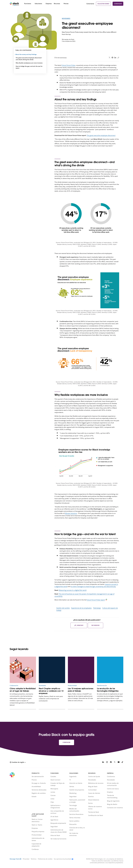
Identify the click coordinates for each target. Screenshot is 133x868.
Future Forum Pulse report (96, 600)
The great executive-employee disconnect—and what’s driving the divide (29, 59)
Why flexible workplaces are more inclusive (29, 63)
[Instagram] (107, 762)
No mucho (95, 625)
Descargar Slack (16, 859)
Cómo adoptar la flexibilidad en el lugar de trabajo (23, 690)
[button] (18, 762)
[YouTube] (119, 762)
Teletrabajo (97, 608)
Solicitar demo (103, 4)
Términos (34, 859)
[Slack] (14, 4)
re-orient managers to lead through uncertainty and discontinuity (93, 587)
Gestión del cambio (63, 608)
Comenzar (118, 4)
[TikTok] (122, 762)
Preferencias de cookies (45, 859)
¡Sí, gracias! (79, 625)
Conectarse (90, 4)
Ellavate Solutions (71, 513)
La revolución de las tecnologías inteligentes (108, 690)
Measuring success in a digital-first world (73, 590)
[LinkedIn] (103, 762)
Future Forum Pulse (68, 65)
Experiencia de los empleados (81, 608)
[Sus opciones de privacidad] (63, 859)
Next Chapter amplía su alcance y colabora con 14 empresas (51, 691)
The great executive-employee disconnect (101, 135)
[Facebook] (111, 762)
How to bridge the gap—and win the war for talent (29, 67)
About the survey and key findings (26, 54)
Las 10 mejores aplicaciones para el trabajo (81, 690)
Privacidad (26, 859)
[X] (115, 762)
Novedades (66, 18)
